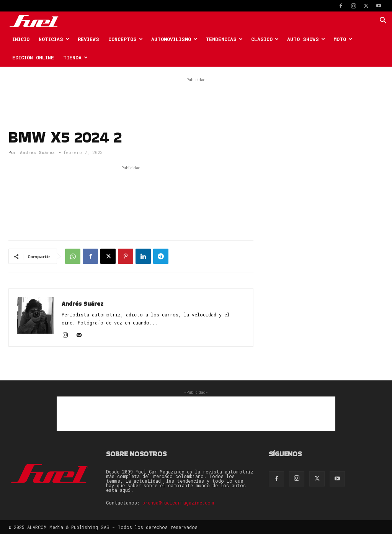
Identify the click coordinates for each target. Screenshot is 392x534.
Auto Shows (306, 39)
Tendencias (224, 39)
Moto (343, 39)
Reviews (88, 39)
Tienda (75, 57)
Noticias (54, 39)
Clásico (265, 39)
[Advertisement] (196, 95)
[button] (383, 21)
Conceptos (126, 39)
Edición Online (33, 57)
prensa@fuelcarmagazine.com (178, 503)
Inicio (21, 39)
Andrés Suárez (37, 152)
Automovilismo (174, 39)
